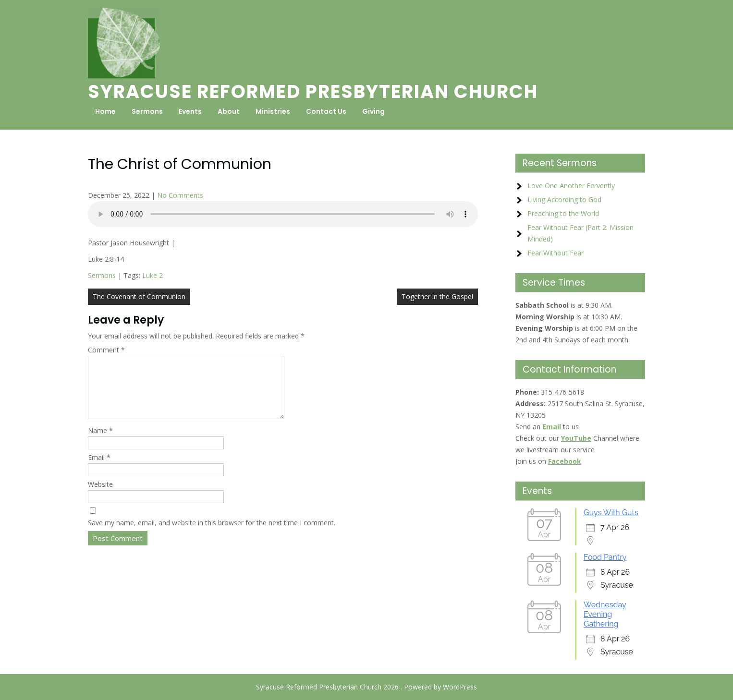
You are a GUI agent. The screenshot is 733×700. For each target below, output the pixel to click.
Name (100, 442)
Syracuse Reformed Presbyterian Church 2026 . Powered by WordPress (366, 687)
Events (190, 111)
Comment (106, 350)
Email (99, 469)
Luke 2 (153, 275)
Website (100, 496)
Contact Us (326, 111)
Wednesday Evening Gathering (605, 614)
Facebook (565, 461)
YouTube (576, 438)
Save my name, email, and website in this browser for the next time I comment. (212, 534)
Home (105, 111)
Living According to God (564, 199)
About (229, 111)
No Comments (180, 195)
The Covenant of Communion (139, 296)
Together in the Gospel (437, 296)
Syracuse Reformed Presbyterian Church (313, 91)
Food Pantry (605, 557)
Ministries (273, 111)
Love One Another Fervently (571, 186)
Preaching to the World (563, 213)
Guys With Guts (611, 513)
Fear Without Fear (556, 253)
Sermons (147, 111)
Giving (373, 111)
